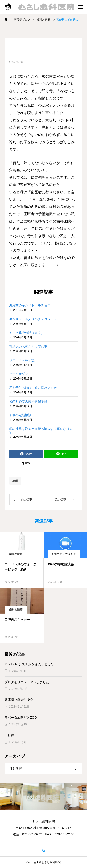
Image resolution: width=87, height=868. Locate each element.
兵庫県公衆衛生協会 (19, 700)
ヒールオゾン (19, 374)
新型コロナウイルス (64, 554)
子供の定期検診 (20, 415)
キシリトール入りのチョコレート (33, 319)
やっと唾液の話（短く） (27, 333)
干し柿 (9, 735)
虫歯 (15, 480)
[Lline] (61, 454)
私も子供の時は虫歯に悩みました (33, 388)
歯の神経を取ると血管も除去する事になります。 (41, 430)
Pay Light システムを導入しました (29, 664)
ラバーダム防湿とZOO (21, 718)
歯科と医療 (16, 554)
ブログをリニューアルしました (27, 682)
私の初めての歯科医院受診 (28, 401)
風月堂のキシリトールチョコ (30, 305)
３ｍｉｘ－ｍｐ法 (22, 360)
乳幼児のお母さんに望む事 (28, 346)
